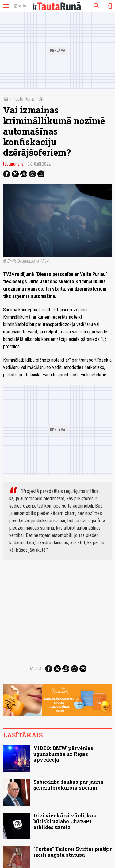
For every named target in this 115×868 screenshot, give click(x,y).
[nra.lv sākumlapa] (20, 6)
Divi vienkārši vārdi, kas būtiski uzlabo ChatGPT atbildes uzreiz (65, 821)
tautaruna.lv (13, 164)
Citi (41, 99)
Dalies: (35, 668)
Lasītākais (23, 735)
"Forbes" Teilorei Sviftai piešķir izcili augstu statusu (73, 852)
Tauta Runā (23, 99)
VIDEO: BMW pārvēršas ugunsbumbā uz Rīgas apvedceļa (63, 754)
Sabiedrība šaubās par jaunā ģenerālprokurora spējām (68, 785)
